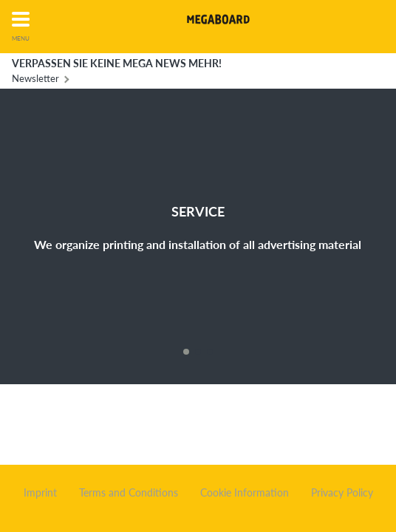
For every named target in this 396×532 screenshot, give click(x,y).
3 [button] (210, 352)
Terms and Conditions (129, 493)
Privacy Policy (342, 493)
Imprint (40, 493)
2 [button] (198, 352)
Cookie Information (245, 493)
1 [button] (186, 352)
